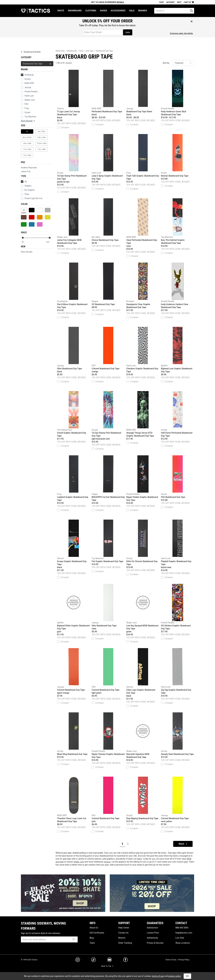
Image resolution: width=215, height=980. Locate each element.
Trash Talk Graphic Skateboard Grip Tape (143, 157)
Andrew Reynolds (29, 168)
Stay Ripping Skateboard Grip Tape (143, 798)
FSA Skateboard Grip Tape (178, 477)
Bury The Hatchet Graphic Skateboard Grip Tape (178, 221)
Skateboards (72, 51)
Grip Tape (90, 51)
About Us (94, 928)
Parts (81, 51)
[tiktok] (93, 960)
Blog (92, 938)
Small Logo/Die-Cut (32, 198)
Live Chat (180, 938)
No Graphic (28, 190)
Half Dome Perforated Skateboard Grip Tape (178, 414)
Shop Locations (183, 943)
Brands (143, 11)
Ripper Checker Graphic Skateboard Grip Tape (108, 735)
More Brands (28, 121)
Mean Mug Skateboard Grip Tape (74, 734)
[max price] (50, 242)
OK (187, 976)
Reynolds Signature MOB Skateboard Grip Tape (143, 735)
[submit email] (74, 939)
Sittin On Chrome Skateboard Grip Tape (143, 543)
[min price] (25, 242)
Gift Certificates (97, 933)
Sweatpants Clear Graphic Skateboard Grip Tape (143, 286)
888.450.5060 (182, 928)
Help (179, 2)
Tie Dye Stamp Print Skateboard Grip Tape (74, 159)
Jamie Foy (26, 171)
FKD (26, 104)
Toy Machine (30, 117)
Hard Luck (29, 96)
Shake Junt (30, 100)
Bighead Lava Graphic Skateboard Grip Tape (178, 350)
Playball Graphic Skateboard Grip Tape (178, 544)
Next (183, 844)
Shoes (103, 11)
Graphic (28, 186)
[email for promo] (102, 32)
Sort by (166, 63)
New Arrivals (27, 252)
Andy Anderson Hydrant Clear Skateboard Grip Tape (178, 286)
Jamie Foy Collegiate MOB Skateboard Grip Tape (74, 221)
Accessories (118, 11)
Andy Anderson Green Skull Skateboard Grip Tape (178, 93)
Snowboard (75, 11)
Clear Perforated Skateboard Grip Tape (143, 223)
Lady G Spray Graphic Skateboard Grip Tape (108, 157)
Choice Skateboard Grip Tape (108, 220)
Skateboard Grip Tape (37, 64)
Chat (162, 2)
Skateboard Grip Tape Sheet (143, 93)
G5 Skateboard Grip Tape (108, 284)
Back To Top (107, 966)
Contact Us (123, 933)
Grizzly (28, 79)
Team (92, 943)
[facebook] (125, 960)
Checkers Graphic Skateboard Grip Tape (143, 350)
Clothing (91, 11)
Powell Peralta (31, 92)
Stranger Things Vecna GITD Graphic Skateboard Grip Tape (143, 414)
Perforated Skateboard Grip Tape (108, 93)
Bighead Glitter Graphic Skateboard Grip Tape (74, 608)
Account (170, 2)
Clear (27, 194)
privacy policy (175, 976)
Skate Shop (60, 51)
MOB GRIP (29, 83)
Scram (27, 112)
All (24, 182)
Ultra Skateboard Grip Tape (74, 350)
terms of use (158, 976)
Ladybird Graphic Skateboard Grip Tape (74, 478)
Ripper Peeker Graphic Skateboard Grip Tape (143, 478)
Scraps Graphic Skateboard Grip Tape (74, 544)
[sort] (183, 63)
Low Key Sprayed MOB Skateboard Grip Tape (143, 608)
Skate (61, 11)
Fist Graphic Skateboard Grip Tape (108, 541)
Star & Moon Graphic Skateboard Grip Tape (74, 286)
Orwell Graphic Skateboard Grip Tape (74, 414)
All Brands (27, 75)
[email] (49, 939)
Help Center (124, 928)
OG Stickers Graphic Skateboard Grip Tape (178, 607)
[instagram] (78, 960)
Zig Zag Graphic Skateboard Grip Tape (178, 671)
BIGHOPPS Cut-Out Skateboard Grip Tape (108, 478)
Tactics (35, 11)
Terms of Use (171, 960)
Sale (132, 11)
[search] (174, 11)
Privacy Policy (184, 960)
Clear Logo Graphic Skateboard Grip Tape (143, 673)
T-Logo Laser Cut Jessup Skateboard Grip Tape (74, 94)
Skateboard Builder (31, 52)
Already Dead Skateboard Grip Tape (178, 734)
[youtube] (109, 960)
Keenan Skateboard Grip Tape (178, 156)
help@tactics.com (184, 933)
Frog (27, 108)
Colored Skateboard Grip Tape (108, 350)
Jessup (28, 87)
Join (128, 32)
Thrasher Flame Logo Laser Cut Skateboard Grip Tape (74, 800)
